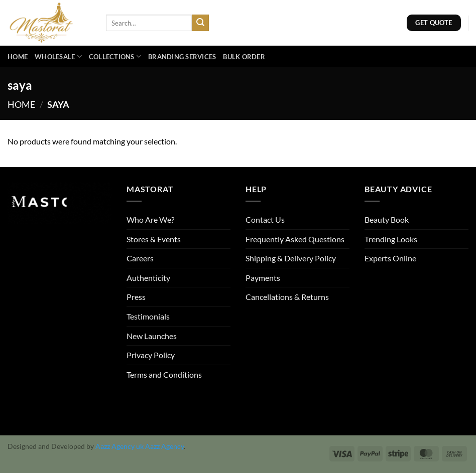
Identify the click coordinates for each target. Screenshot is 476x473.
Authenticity (148, 278)
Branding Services (182, 57)
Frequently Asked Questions (295, 239)
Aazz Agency (164, 446)
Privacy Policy (151, 355)
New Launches (152, 336)
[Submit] (200, 23)
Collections (115, 56)
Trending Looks (391, 239)
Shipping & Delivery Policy (291, 258)
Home (18, 57)
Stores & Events (154, 239)
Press (136, 297)
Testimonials (148, 316)
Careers (140, 258)
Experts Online (390, 258)
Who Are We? (150, 219)
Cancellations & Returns (287, 297)
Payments (263, 278)
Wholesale (58, 56)
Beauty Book (387, 219)
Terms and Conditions (164, 374)
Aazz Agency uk (120, 446)
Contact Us (265, 219)
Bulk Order (244, 57)
